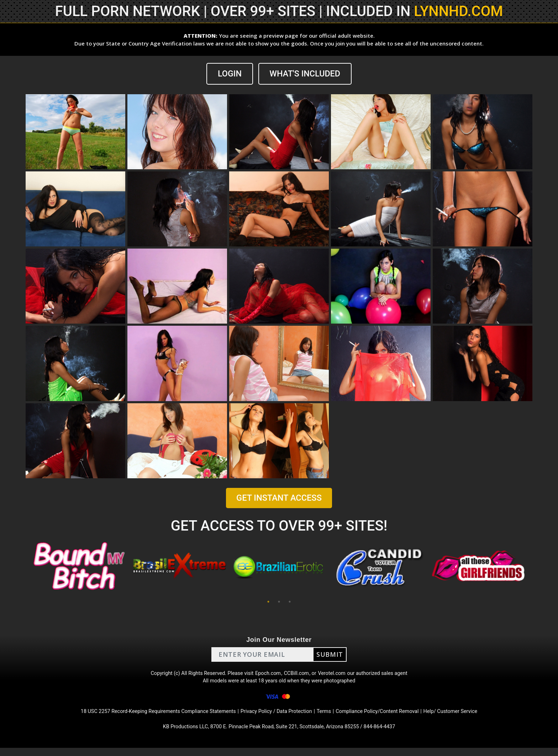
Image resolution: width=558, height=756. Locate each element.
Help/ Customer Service (468, 717)
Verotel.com (337, 675)
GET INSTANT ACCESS (279, 498)
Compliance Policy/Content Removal (387, 717)
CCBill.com (298, 675)
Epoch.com (268, 675)
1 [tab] (268, 602)
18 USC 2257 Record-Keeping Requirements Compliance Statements (147, 717)
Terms (329, 717)
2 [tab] (279, 602)
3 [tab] (290, 602)
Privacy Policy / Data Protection (277, 717)
